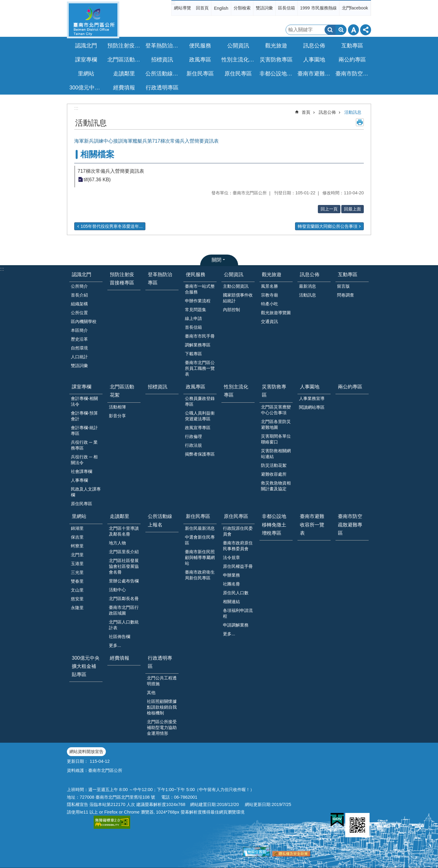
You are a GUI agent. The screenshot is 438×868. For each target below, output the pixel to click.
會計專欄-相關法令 (84, 401)
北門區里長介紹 (124, 552)
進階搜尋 (341, 30)
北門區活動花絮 (122, 391)
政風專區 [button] (200, 60)
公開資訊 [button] (238, 46)
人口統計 (79, 357)
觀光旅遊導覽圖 (276, 313)
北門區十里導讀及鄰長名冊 (124, 531)
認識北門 (82, 274)
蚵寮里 (77, 546)
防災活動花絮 (274, 465)
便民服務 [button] (200, 46)
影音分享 (117, 416)
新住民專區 (198, 516)
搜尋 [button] (330, 30)
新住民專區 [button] (200, 74)
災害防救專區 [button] (276, 60)
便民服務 (196, 274)
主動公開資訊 (236, 286)
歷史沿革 (79, 339)
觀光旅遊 (272, 274)
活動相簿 (117, 407)
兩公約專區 (352, 60)
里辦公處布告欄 (124, 581)
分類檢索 (242, 8)
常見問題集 (196, 310)
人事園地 (310, 387)
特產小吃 (269, 304)
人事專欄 (79, 480)
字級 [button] (353, 30)
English (221, 8)
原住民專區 (82, 504)
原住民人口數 (236, 593)
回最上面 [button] (353, 209)
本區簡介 (79, 330)
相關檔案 (97, 154)
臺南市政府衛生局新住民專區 (200, 575)
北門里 (77, 555)
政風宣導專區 (198, 428)
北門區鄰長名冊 (124, 599)
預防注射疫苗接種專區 (125, 46)
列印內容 (360, 122)
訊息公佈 (327, 112)
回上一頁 (329, 209)
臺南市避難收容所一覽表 (315, 74)
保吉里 (77, 537)
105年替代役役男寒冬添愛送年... (112, 226)
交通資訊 (269, 321)
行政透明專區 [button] (162, 88)
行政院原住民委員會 (238, 531)
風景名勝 (269, 286)
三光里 (77, 572)
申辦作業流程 (198, 301)
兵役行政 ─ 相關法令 (84, 460)
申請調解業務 (236, 625)
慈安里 (77, 599)
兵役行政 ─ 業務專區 (84, 445)
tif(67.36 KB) (97, 180)
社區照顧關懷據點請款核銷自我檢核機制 (162, 707)
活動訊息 (353, 112)
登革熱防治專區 (163, 46)
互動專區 (348, 274)
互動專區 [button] (352, 46)
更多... (115, 645)
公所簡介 (79, 286)
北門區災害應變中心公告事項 (276, 410)
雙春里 (77, 581)
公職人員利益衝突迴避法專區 (200, 416)
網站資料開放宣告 (86, 752)
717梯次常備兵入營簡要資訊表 (111, 171)
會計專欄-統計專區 (84, 431)
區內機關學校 (84, 321)
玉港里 (77, 564)
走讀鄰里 (120, 516)
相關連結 (231, 602)
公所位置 (79, 313)
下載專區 (193, 354)
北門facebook (355, 8)
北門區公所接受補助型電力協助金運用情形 (162, 727)
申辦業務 (231, 575)
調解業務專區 (198, 345)
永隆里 (77, 608)
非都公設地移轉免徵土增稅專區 (277, 74)
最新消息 (308, 286)
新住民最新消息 (200, 528)
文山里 (77, 590)
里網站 (79, 516)
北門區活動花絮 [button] (125, 60)
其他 (151, 693)
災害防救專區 (274, 391)
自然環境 (79, 348)
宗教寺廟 (269, 295)
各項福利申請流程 (238, 613)
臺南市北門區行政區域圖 (124, 610)
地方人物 (117, 543)
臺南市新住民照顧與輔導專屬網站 (200, 557)
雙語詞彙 (264, 8)
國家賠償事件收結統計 (238, 298)
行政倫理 (193, 436)
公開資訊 (234, 274)
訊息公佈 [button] (314, 46)
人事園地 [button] (314, 60)
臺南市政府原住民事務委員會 (238, 546)
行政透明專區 (160, 662)
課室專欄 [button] (86, 60)
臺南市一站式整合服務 (200, 289)
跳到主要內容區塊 (3, 3)
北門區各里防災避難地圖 (276, 424)
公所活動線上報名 (163, 74)
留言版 (343, 286)
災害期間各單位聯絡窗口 (276, 439)
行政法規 (193, 445)
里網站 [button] (86, 74)
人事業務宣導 (312, 398)
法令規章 (231, 557)
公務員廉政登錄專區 (200, 401)
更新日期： (78, 761)
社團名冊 (231, 584)
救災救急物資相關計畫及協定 (276, 486)
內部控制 (231, 310)
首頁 (306, 112)
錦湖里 (77, 528)
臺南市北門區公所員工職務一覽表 (200, 368)
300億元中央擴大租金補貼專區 (87, 88)
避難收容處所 (274, 474)
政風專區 (196, 387)
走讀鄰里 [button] (124, 74)
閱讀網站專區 (312, 407)
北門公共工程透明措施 (162, 681)
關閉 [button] (217, 260)
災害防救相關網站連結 (276, 454)
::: (173, 3)
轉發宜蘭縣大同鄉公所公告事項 (328, 226)
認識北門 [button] (86, 46)
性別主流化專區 (239, 60)
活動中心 (117, 590)
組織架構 (79, 304)
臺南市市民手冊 (200, 336)
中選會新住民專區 (200, 540)
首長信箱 (193, 327)
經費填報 (124, 88)
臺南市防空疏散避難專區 (353, 74)
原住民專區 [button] (238, 74)
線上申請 (193, 318)
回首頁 (202, 8)
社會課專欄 (82, 471)
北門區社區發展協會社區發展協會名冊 (124, 566)
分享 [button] (366, 30)
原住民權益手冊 (238, 566)
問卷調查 (346, 295)
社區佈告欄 (120, 637)
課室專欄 (82, 387)
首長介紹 (79, 295)
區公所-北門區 (93, 20)
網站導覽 (182, 8)
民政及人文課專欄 (86, 492)
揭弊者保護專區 (200, 454)
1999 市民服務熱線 (318, 8)
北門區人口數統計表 (124, 625)
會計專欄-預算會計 (84, 416)
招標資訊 (162, 60)
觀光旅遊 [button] (276, 46)
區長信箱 (287, 8)
